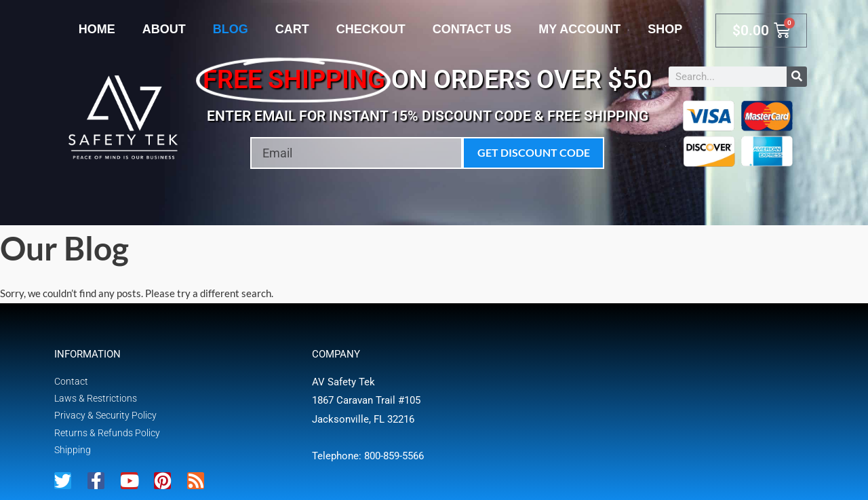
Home (97, 29)
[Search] (797, 77)
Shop (665, 29)
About (164, 29)
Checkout (371, 29)
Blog (231, 29)
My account (579, 29)
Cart (292, 29)
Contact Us (472, 29)
